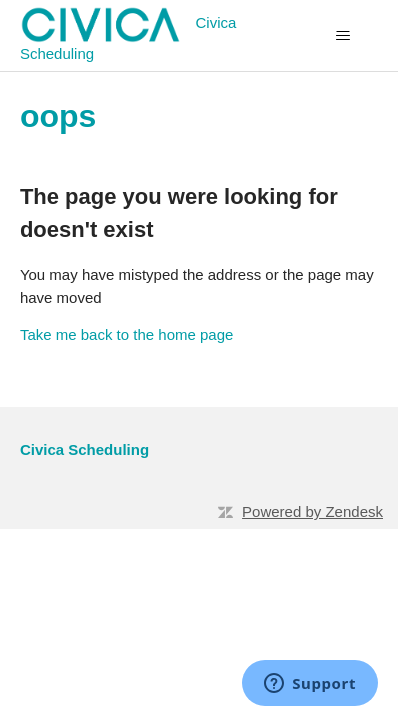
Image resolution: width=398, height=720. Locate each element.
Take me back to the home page (126, 334)
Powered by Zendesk (312, 511)
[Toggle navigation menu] (342, 36)
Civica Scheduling (84, 449)
